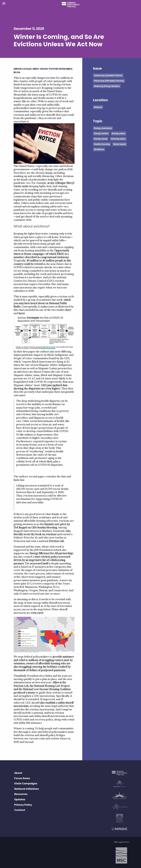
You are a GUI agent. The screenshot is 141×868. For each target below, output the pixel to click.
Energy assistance (103, 128)
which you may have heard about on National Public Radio (42, 303)
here (69, 310)
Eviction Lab (56, 541)
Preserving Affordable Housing (109, 81)
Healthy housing (102, 144)
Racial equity (120, 144)
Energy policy (119, 133)
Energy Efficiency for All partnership (51, 553)
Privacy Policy (23, 805)
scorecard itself (39, 564)
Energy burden (101, 133)
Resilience (99, 149)
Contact (20, 810)
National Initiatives (27, 789)
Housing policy (118, 139)
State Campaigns (26, 784)
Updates (20, 799)
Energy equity (101, 139)
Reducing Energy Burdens (107, 86)
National (98, 107)
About (18, 773)
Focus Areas (22, 778)
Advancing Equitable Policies (108, 75)
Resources (21, 794)
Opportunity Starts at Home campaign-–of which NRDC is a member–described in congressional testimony (41, 254)
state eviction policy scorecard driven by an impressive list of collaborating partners (42, 560)
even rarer (37, 613)
